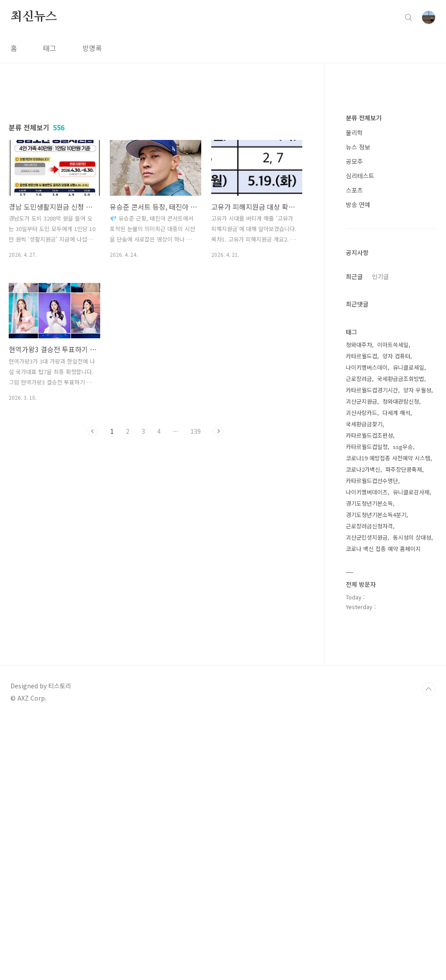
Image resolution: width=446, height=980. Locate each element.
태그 (50, 48)
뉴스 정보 (358, 408)
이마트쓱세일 (393, 606)
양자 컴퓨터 (396, 618)
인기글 (380, 538)
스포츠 (354, 452)
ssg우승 (403, 708)
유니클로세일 (409, 629)
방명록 (92, 48)
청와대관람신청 (401, 663)
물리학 (354, 394)
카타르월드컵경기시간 (372, 652)
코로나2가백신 (363, 731)
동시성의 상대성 (412, 799)
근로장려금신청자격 (369, 788)
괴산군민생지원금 (367, 799)
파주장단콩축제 (404, 731)
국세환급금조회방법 (401, 640)
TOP (429, 951)
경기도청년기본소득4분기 (376, 776)
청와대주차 (359, 606)
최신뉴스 (34, 17)
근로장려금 (359, 640)
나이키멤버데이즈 (367, 754)
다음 (218, 553)
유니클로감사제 (411, 754)
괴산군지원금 (362, 663)
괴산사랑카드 (362, 674)
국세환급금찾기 (364, 686)
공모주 (354, 423)
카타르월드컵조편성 (369, 697)
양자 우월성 (417, 652)
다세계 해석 (396, 674)
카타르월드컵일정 (367, 708)
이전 (93, 553)
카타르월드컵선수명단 (372, 742)
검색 (409, 17)
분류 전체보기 (364, 379)
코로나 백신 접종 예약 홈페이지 (383, 810)
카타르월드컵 (362, 618)
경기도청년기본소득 (369, 765)
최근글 (354, 538)
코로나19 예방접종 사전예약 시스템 (388, 720)
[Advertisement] (155, 169)
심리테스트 (360, 437)
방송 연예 (358, 466)
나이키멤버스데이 (367, 629)
